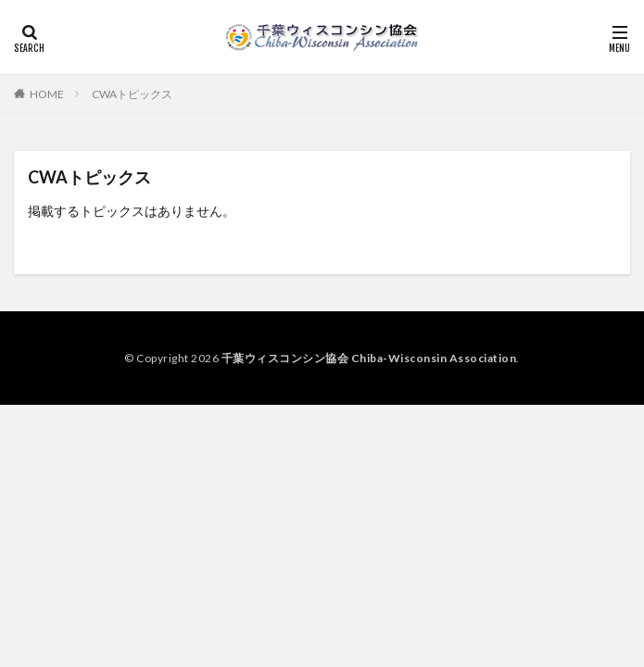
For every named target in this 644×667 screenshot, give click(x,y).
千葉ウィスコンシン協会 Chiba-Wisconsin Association (369, 358)
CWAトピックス (132, 94)
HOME (47, 94)
